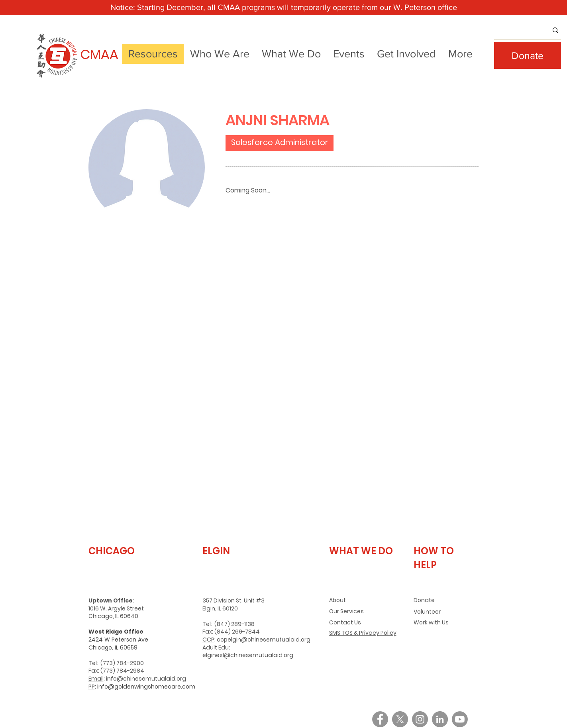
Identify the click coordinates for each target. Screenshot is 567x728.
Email (96, 679)
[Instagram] (420, 719)
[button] (220, 54)
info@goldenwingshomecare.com (146, 687)
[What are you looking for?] (515, 30)
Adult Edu (216, 648)
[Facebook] (380, 719)
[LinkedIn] (440, 719)
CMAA (99, 54)
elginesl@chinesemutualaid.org (248, 655)
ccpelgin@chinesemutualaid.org (264, 640)
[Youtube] (460, 719)
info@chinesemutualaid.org (146, 679)
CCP (208, 640)
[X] (400, 719)
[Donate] (528, 55)
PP (92, 687)
